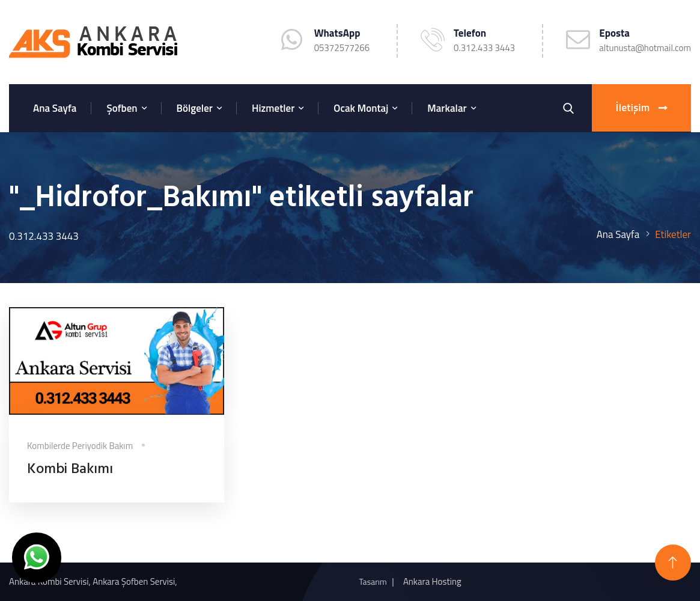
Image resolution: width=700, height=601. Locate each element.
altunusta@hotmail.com (645, 48)
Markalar (447, 108)
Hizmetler (273, 108)
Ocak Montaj (361, 108)
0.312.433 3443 (484, 48)
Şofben (122, 108)
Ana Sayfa (55, 108)
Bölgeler (195, 108)
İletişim (641, 108)
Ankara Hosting (432, 581)
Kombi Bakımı (70, 470)
